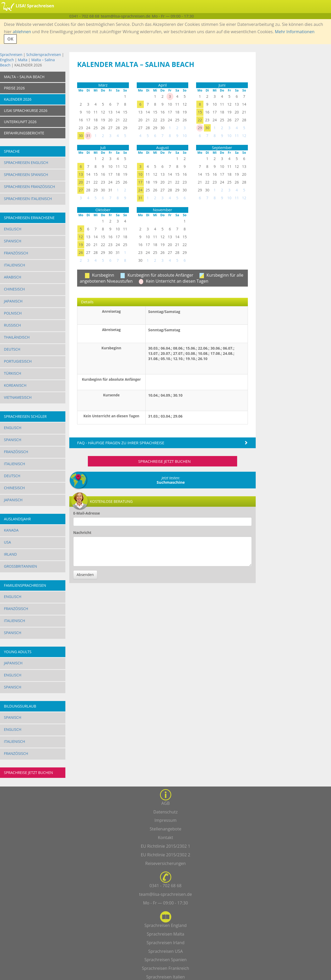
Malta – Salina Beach (24, 77)
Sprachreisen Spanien (165, 960)
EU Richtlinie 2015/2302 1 (165, 846)
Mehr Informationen (295, 32)
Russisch (12, 325)
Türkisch (13, 373)
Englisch (7, 60)
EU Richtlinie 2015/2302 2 (165, 855)
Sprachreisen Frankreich (166, 968)
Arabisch (13, 277)
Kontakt (165, 837)
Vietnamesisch (18, 397)
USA (7, 542)
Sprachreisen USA (165, 951)
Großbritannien (21, 566)
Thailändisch (17, 337)
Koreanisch (15, 385)
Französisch (16, 253)
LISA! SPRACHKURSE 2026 (26, 110)
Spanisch (13, 241)
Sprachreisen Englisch (26, 163)
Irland (10, 554)
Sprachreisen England (165, 925)
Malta (23, 60)
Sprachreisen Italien (165, 977)
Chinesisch (14, 289)
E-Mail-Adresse (87, 513)
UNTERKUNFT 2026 (20, 122)
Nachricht (82, 532)
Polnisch (13, 313)
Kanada (11, 530)
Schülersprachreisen (44, 55)
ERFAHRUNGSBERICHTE (24, 133)
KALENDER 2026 (18, 99)
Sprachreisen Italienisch (28, 199)
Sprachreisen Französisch (29, 187)
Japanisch (13, 301)
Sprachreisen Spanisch (26, 175)
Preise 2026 (14, 88)
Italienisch (15, 265)
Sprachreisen (11, 55)
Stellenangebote (166, 829)
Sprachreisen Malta (165, 934)
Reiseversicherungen (166, 863)
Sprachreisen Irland (165, 943)
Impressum (165, 820)
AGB (165, 803)
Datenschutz (165, 812)
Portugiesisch (18, 361)
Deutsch (12, 349)
